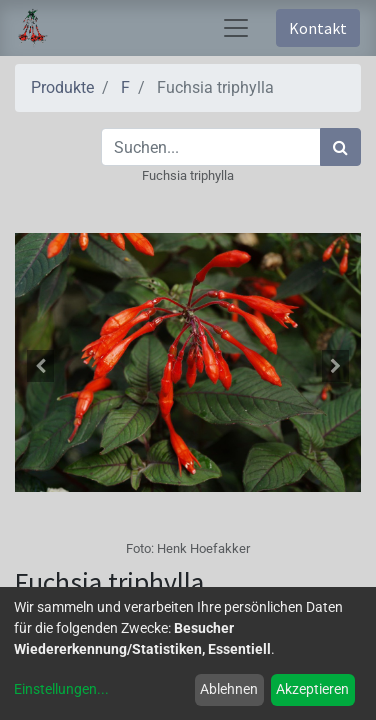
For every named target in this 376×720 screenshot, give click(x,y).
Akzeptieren (312, 689)
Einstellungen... (61, 689)
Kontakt (318, 28)
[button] (41, 366)
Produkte (62, 87)
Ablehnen (229, 689)
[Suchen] (340, 147)
